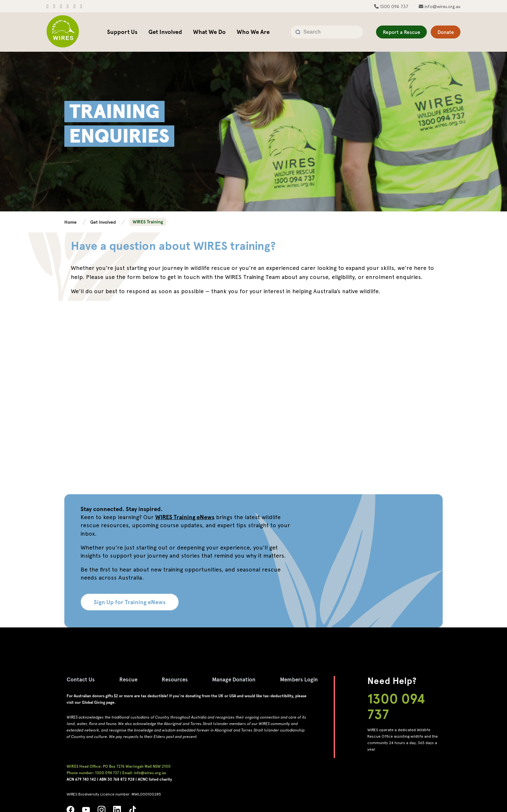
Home (71, 222)
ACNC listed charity (155, 779)
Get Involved (165, 32)
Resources (179, 679)
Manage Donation (241, 679)
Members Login (309, 679)
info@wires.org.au (442, 6)
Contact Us (81, 679)
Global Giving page (98, 702)
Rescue (131, 679)
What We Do (209, 32)
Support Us (122, 32)
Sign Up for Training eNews (130, 602)
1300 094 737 (394, 6)
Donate (443, 32)
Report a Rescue (391, 32)
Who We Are (253, 32)
